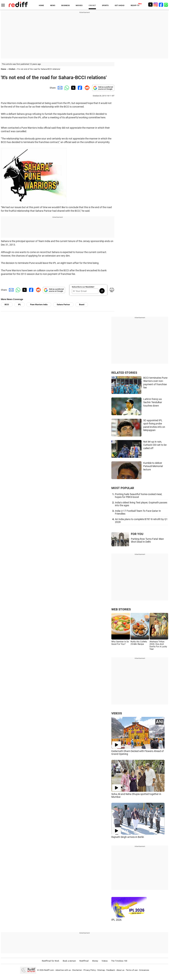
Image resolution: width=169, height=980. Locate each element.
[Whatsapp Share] (66, 88)
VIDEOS (117, 713)
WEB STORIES (121, 609)
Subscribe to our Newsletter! (83, 287)
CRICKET (92, 5)
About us (120, 970)
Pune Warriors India (39, 305)
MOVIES (79, 5)
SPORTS (105, 5)
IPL (20, 305)
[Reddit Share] (86, 88)
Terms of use (132, 970)
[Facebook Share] (80, 88)
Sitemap (101, 970)
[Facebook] (161, 5)
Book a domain (69, 961)
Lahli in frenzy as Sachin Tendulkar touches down (153, 402)
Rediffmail (84, 961)
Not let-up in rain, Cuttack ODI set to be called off (155, 445)
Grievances (144, 970)
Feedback (111, 970)
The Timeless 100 (119, 961)
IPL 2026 (116, 920)
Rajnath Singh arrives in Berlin (128, 837)
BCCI (7, 305)
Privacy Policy (90, 970)
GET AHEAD (120, 5)
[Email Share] (59, 88)
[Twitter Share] (73, 88)
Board (82, 305)
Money (95, 961)
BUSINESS (66, 5)
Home (4, 69)
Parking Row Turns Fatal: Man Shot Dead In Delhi (147, 540)
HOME (41, 5)
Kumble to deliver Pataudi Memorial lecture (153, 466)
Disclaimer (77, 970)
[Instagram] (156, 5)
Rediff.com (49, 970)
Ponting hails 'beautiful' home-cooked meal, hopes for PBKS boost (138, 496)
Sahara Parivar (63, 305)
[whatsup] (166, 5)
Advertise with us (63, 970)
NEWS (53, 5)
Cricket (12, 69)
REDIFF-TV (135, 5)
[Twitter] (150, 5)
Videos (105, 961)
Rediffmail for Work (51, 961)
